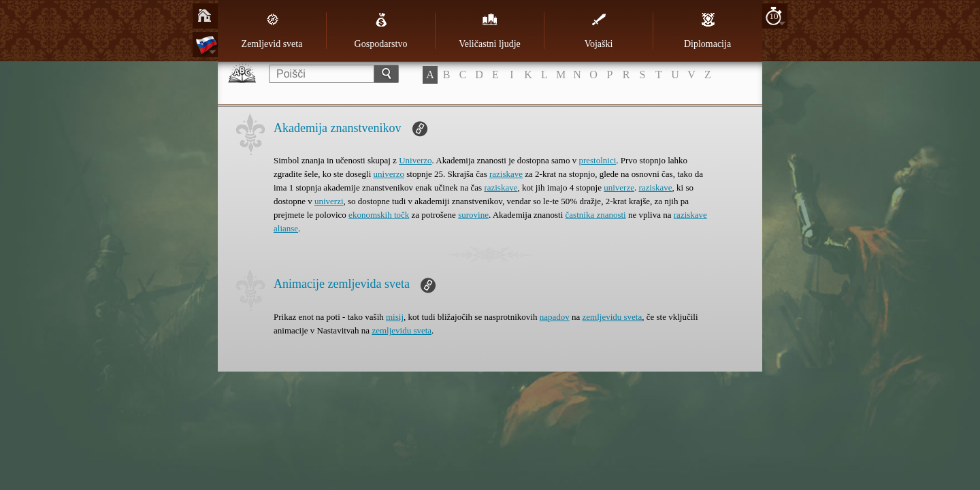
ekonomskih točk (379, 215)
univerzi (329, 201)
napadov (555, 317)
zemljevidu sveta (612, 317)
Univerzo (415, 160)
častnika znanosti (596, 215)
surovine (473, 215)
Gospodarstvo (381, 31)
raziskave (506, 174)
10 (774, 16)
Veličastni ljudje (490, 31)
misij (395, 317)
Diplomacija (707, 31)
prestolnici (597, 160)
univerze (619, 187)
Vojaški (599, 31)
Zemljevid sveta (272, 31)
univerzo (389, 174)
